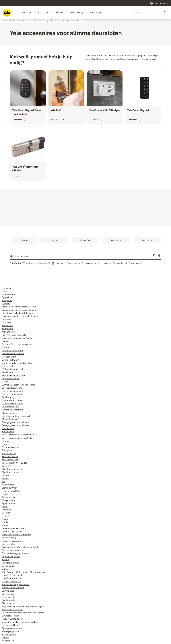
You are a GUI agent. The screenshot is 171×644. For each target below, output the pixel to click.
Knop (4, 444)
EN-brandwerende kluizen (14, 369)
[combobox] (150, 13)
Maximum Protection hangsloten (17, 338)
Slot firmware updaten (12, 609)
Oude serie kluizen (10, 360)
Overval (5, 341)
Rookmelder (7, 450)
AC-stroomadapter (11, 407)
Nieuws (41, 13)
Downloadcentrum (10, 616)
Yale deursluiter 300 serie (14, 375)
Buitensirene (8, 432)
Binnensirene (8, 428)
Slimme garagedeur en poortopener (18, 385)
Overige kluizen (9, 357)
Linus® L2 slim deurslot (13, 575)
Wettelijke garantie (10, 631)
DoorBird (6, 513)
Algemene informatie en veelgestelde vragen (23, 606)
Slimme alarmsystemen (13, 550)
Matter (5, 525)
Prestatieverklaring (11, 625)
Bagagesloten (8, 332)
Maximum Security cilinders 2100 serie (20, 316)
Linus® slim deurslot (11, 578)
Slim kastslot (8, 597)
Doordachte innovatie (12, 531)
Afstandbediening (10, 419)
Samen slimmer (9, 488)
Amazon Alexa (9, 497)
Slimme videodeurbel (12, 394)
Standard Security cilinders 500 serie (19, 310)
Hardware (6, 319)
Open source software (12, 628)
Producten (26, 13)
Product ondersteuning (12, 541)
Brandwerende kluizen (12, 350)
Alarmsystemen (9, 413)
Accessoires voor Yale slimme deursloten (21, 547)
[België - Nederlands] (159, 3)
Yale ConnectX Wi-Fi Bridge (14, 463)
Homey (5, 516)
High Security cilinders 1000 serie (18, 313)
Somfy (5, 522)
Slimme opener (9, 594)
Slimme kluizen (9, 366)
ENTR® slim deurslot (11, 581)
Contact (5, 638)
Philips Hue (7, 510)
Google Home (8, 500)
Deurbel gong (8, 397)
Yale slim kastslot (10, 457)
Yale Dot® (6, 466)
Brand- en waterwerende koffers (17, 363)
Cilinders (6, 304)
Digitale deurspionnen (12, 469)
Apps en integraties (11, 556)
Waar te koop (96, 13)
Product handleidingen (12, 619)
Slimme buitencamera (12, 391)
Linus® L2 (6, 382)
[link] (8, 21)
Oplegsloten (7, 297)
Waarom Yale (57, 13)
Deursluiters (7, 372)
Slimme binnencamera (12, 410)
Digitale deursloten (11, 378)
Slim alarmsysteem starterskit (16, 416)
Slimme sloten (9, 544)
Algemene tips (9, 603)
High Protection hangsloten (14, 335)
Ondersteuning (77, 13)
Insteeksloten (8, 294)
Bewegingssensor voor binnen (16, 422)
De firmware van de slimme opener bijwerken (23, 613)
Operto (5, 506)
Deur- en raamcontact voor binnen (18, 435)
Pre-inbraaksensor (10, 447)
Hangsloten (7, 329)
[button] (33, 13)
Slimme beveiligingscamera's (16, 553)
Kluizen (5, 347)
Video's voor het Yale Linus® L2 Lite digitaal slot (24, 572)
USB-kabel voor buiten (12, 403)
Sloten (5, 291)
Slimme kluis (8, 591)
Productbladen (9, 634)
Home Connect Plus (11, 491)
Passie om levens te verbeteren (16, 535)
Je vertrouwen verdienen (13, 528)
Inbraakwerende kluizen (13, 353)
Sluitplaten (7, 301)
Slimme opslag (9, 453)
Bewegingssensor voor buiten (16, 425)
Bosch (5, 494)
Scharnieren (7, 325)
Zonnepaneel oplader (12, 400)
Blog (4, 481)
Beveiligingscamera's (12, 388)
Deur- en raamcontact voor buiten (18, 438)
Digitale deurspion (10, 472)
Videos (5, 569)
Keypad (5, 441)
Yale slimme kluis (10, 460)
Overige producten (10, 563)
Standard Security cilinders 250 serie (19, 307)
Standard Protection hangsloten (17, 344)
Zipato (5, 519)
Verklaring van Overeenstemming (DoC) (20, 622)
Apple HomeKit (9, 503)
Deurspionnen (8, 566)
